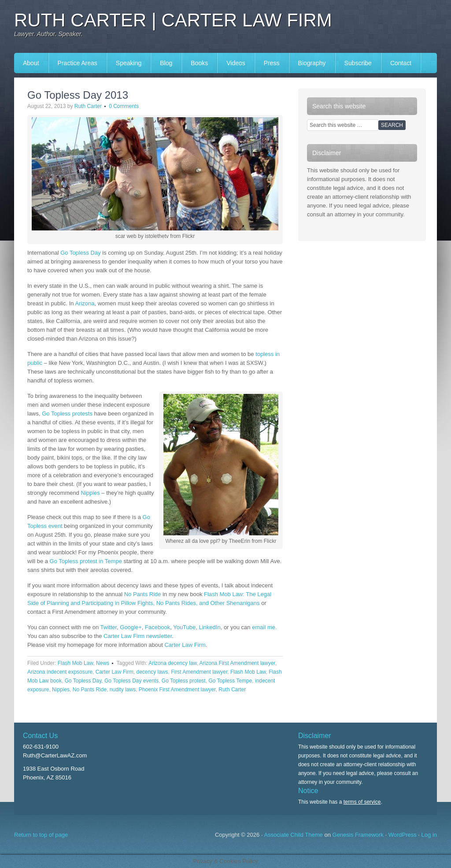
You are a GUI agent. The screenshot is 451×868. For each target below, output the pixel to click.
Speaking (129, 63)
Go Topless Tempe (230, 681)
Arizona (85, 303)
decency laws (152, 672)
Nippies (90, 493)
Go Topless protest (184, 681)
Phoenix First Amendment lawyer (177, 690)
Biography (312, 63)
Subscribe (358, 63)
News (103, 663)
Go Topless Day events (131, 681)
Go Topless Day (81, 253)
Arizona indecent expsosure (60, 672)
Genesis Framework (358, 835)
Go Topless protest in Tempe (86, 561)
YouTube (184, 627)
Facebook (157, 627)
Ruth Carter (88, 106)
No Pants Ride (143, 594)
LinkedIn (210, 627)
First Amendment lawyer (199, 672)
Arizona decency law (172, 663)
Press (272, 63)
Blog (166, 63)
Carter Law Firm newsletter (138, 636)
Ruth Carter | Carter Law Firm (173, 20)
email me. (264, 627)
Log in (429, 835)
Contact (401, 63)
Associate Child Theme (293, 835)
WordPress (403, 835)
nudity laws (123, 690)
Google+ (131, 627)
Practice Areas (78, 63)
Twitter (109, 627)
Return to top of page (41, 835)
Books (199, 63)
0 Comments (124, 106)
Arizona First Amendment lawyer (237, 663)
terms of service (362, 802)
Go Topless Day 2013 (78, 95)
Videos (236, 63)
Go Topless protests (67, 414)
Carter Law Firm (185, 645)
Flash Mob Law (76, 663)
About (31, 63)
